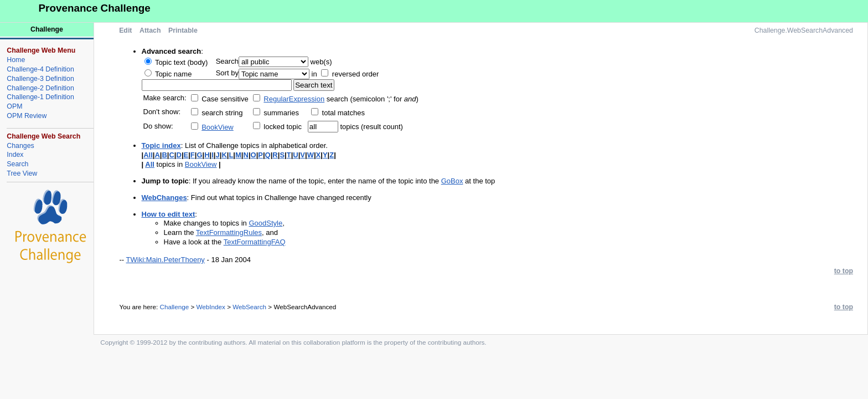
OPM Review (27, 116)
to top (844, 271)
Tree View (22, 173)
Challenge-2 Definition (40, 88)
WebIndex (210, 307)
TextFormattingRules (229, 232)
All (148, 155)
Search (17, 164)
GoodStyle (265, 223)
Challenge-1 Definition (40, 97)
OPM (14, 106)
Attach (150, 30)
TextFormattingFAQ (255, 242)
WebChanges (164, 198)
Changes (20, 146)
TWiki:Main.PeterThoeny (166, 260)
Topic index (161, 145)
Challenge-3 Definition (40, 79)
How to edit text (169, 214)
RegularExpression (294, 99)
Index (15, 155)
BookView (218, 127)
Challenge (175, 307)
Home (16, 60)
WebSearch (249, 307)
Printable (183, 30)
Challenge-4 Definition (40, 69)
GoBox (452, 181)
